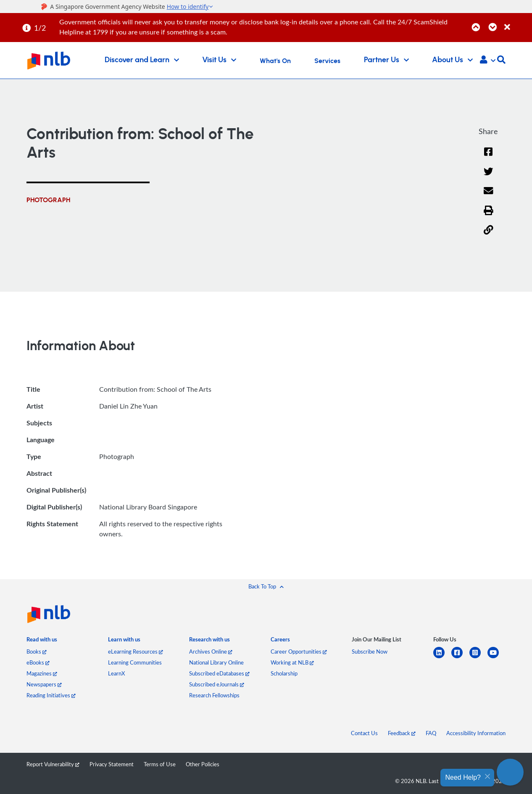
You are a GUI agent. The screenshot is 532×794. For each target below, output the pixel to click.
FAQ (431, 733)
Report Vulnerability (53, 764)
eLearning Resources (136, 652)
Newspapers (44, 684)
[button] (488, 61)
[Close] (517, 22)
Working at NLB (292, 662)
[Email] (489, 196)
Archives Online (211, 652)
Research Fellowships (214, 695)
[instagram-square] (478, 658)
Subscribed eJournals (217, 684)
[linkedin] (442, 658)
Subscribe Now (370, 652)
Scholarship (284, 673)
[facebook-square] (460, 658)
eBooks (38, 662)
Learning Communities (135, 662)
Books (37, 652)
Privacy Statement (112, 764)
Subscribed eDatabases (219, 673)
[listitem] (42, 641)
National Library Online (216, 662)
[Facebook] (488, 157)
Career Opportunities (299, 652)
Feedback (402, 733)
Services (327, 61)
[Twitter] (489, 177)
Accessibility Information (476, 733)
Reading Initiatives (51, 695)
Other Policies (203, 764)
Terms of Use (160, 764)
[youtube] (496, 658)
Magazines (42, 673)
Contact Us (364, 733)
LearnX (116, 673)
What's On (275, 61)
